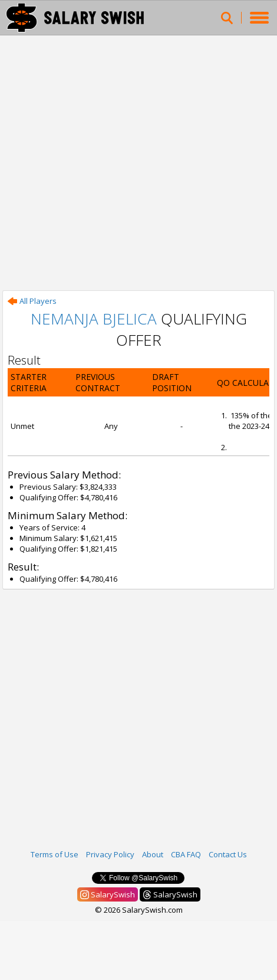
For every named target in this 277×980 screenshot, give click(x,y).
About (153, 854)
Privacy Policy (110, 854)
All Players (32, 301)
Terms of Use (55, 854)
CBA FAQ (186, 854)
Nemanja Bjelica (94, 319)
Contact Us (228, 854)
